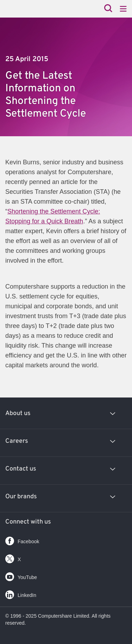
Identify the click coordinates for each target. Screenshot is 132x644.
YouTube (21, 575)
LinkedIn (21, 593)
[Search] (108, 9)
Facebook (22, 540)
